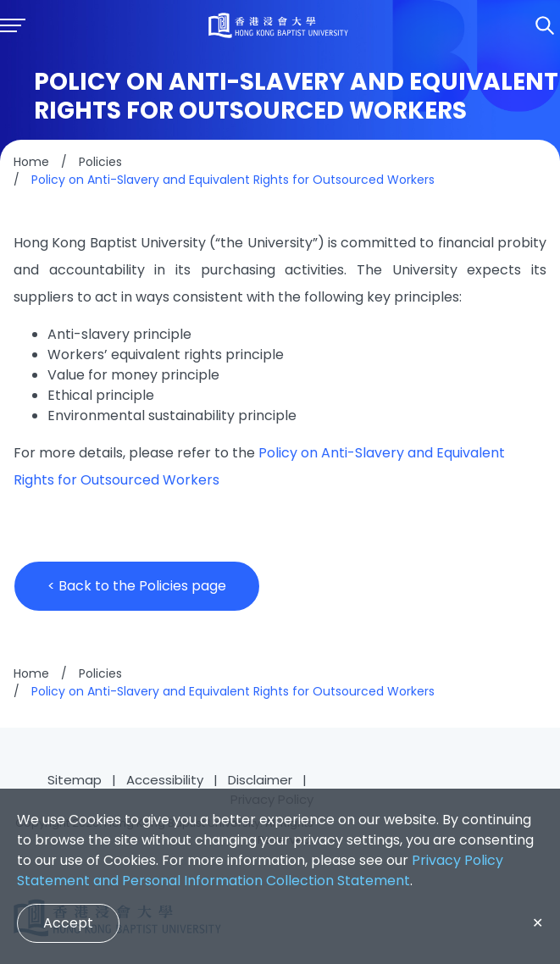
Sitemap (75, 780)
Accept (68, 923)
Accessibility (165, 780)
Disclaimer (260, 780)
